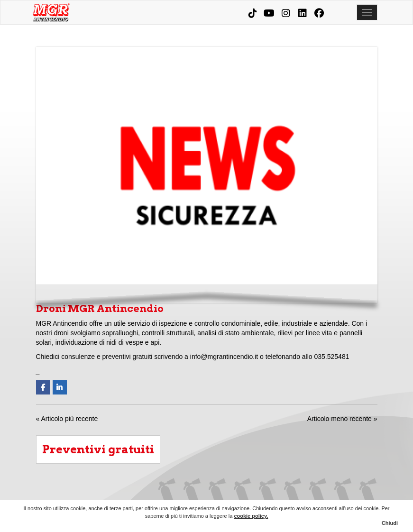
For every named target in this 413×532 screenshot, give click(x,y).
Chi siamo (193, 493)
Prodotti (268, 493)
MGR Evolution (318, 493)
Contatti (368, 493)
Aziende (218, 493)
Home (167, 493)
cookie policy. (251, 516)
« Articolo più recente (67, 419)
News (343, 493)
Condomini (243, 493)
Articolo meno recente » (342, 419)
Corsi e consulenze (293, 493)
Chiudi (390, 523)
